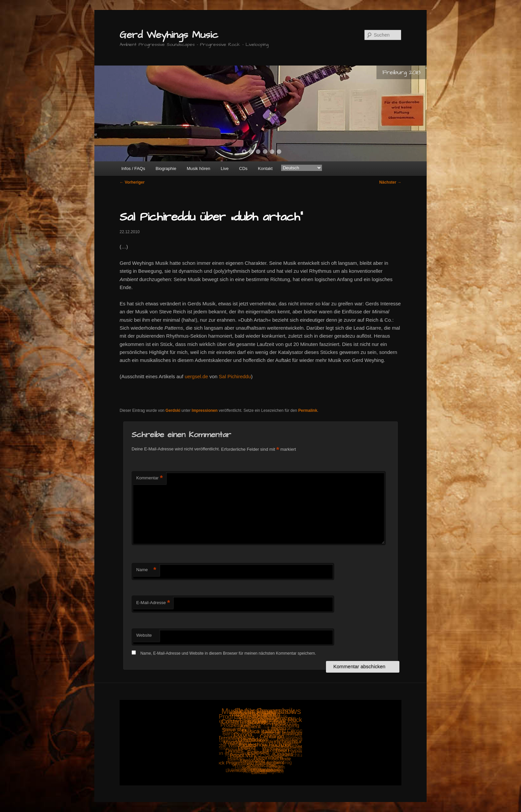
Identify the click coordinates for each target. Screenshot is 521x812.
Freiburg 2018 (402, 72)
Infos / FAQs (133, 168)
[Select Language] (302, 168)
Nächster (390, 182)
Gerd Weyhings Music (169, 35)
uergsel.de (196, 376)
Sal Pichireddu (235, 376)
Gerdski (173, 410)
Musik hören (199, 168)
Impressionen (205, 410)
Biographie (166, 168)
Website (144, 635)
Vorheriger (132, 182)
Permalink (308, 410)
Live (225, 168)
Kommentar (150, 478)
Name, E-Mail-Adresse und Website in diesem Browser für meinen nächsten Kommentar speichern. (228, 653)
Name (146, 570)
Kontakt (265, 168)
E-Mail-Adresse (153, 603)
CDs (243, 168)
